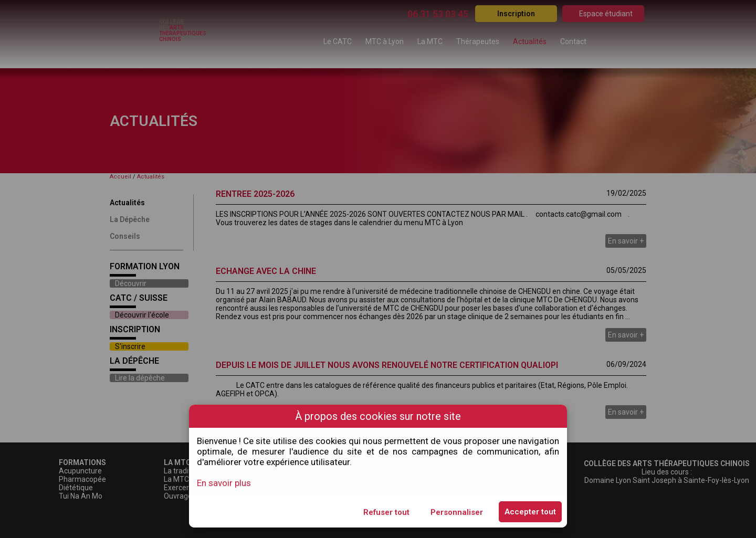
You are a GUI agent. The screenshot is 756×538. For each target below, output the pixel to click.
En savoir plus (224, 483)
